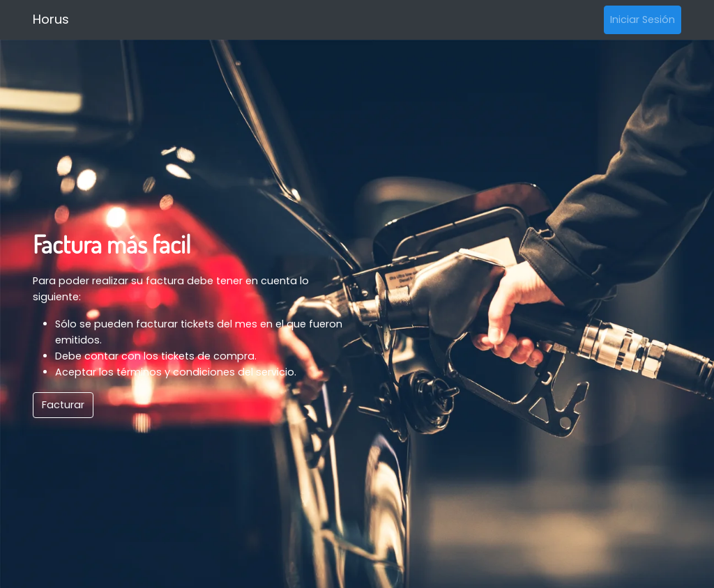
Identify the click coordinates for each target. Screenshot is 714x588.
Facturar (63, 405)
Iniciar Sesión (643, 20)
